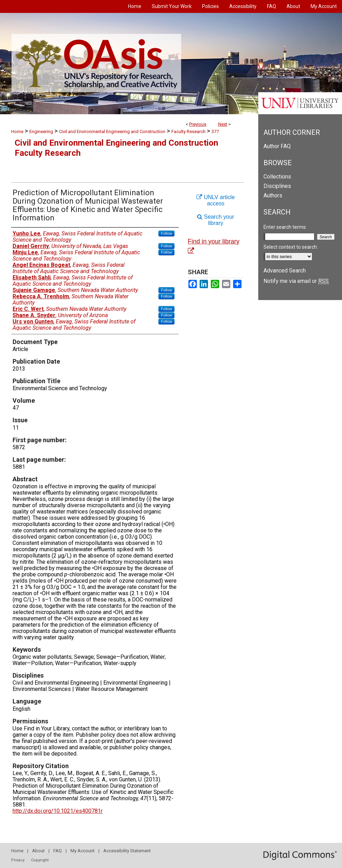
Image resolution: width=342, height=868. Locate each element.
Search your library (216, 220)
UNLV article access (215, 200)
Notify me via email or (296, 281)
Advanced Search (285, 271)
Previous (198, 124)
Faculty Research (188, 132)
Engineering (41, 132)
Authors (273, 195)
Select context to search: (291, 247)
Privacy (18, 860)
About (38, 851)
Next (223, 124)
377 (215, 132)
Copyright (40, 860)
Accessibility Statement (127, 851)
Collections (277, 177)
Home (17, 132)
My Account (83, 851)
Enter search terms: (285, 227)
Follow (166, 233)
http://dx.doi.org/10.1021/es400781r (58, 811)
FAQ (58, 851)
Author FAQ (277, 146)
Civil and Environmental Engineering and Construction (112, 132)
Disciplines (277, 186)
